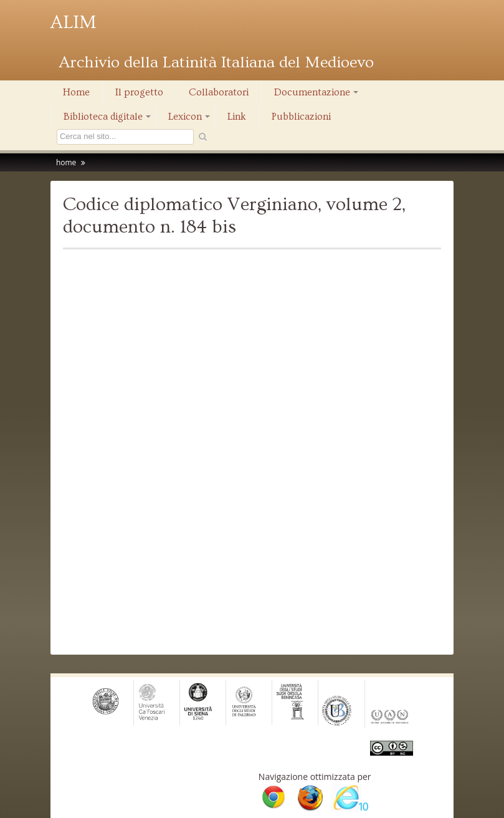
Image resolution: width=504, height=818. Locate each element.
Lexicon (190, 120)
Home (76, 92)
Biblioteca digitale (108, 120)
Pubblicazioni (301, 117)
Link (237, 117)
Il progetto (139, 92)
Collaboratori (219, 92)
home (66, 162)
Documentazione (317, 95)
